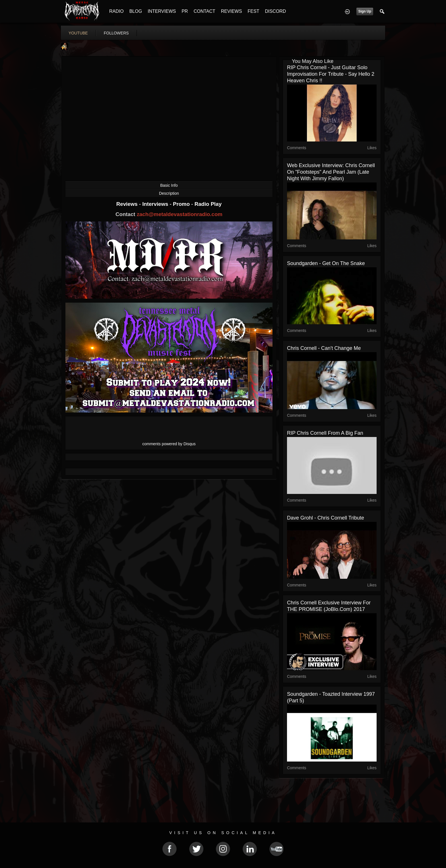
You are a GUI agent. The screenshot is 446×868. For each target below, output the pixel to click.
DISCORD (275, 11)
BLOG (136, 11)
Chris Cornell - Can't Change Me (324, 348)
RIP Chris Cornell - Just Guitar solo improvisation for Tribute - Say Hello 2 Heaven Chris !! (331, 74)
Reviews (128, 204)
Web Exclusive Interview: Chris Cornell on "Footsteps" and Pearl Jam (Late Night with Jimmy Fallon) (331, 172)
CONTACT (205, 11)
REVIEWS (232, 11)
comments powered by (169, 444)
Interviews (156, 204)
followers (116, 33)
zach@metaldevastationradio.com (180, 214)
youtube (78, 33)
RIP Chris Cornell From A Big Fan (325, 433)
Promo (182, 204)
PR (185, 11)
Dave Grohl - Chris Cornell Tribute (326, 518)
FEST (254, 11)
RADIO (116, 11)
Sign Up (365, 11)
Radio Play (208, 204)
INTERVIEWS (162, 11)
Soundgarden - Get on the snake (326, 263)
